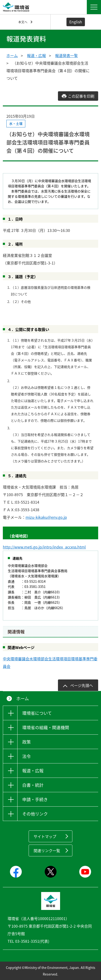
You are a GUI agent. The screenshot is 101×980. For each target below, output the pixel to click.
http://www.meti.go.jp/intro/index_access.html (44, 547)
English (76, 22)
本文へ (23, 22)
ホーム (12, 55)
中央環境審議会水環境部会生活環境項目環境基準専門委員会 (50, 662)
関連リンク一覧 (47, 850)
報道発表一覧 (66, 55)
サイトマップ (45, 836)
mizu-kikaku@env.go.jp (46, 517)
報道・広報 (36, 55)
